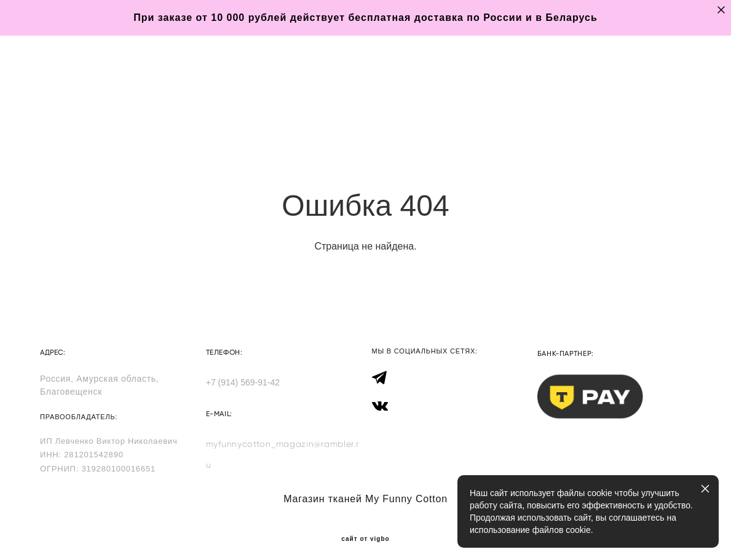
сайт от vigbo (365, 531)
